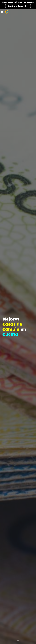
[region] (18, 5)
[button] (2, 12)
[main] (18, 327)
